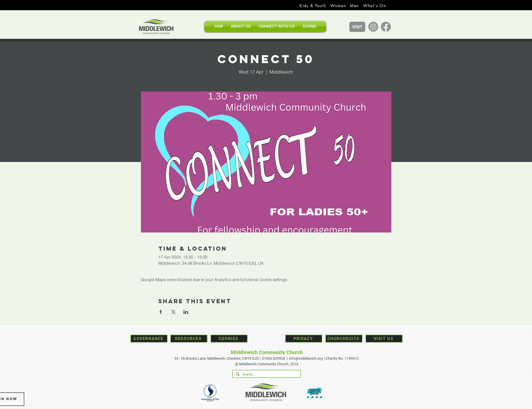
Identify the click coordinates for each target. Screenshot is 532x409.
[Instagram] (373, 27)
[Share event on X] (173, 312)
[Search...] (266, 375)
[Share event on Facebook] (161, 312)
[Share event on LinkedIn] (186, 312)
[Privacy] (304, 339)
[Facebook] (386, 27)
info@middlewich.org (306, 358)
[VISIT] (357, 27)
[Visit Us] (384, 339)
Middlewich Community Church (267, 352)
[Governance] (149, 339)
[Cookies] (229, 339)
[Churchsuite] (344, 339)
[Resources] (189, 339)
